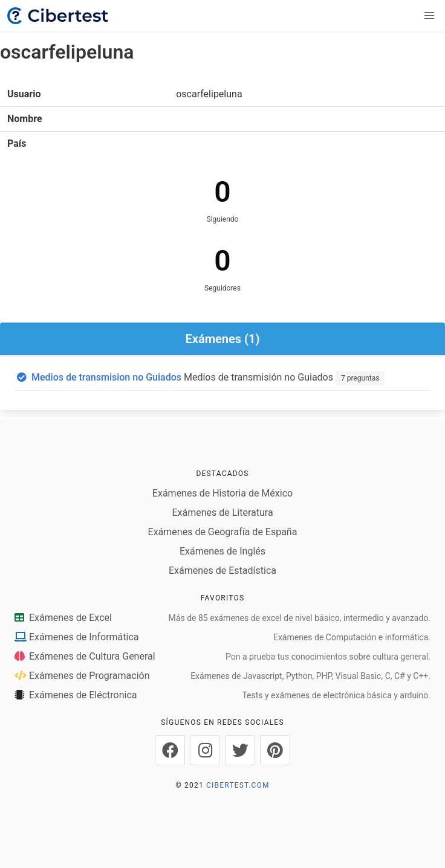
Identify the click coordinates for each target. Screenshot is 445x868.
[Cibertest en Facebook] (170, 750)
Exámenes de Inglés (223, 551)
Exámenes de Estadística (223, 571)
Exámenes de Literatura (222, 513)
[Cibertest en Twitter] (240, 750)
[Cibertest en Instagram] (205, 750)
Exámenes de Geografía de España (223, 532)
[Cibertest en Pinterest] (275, 750)
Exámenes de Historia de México (223, 493)
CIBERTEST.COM (238, 785)
